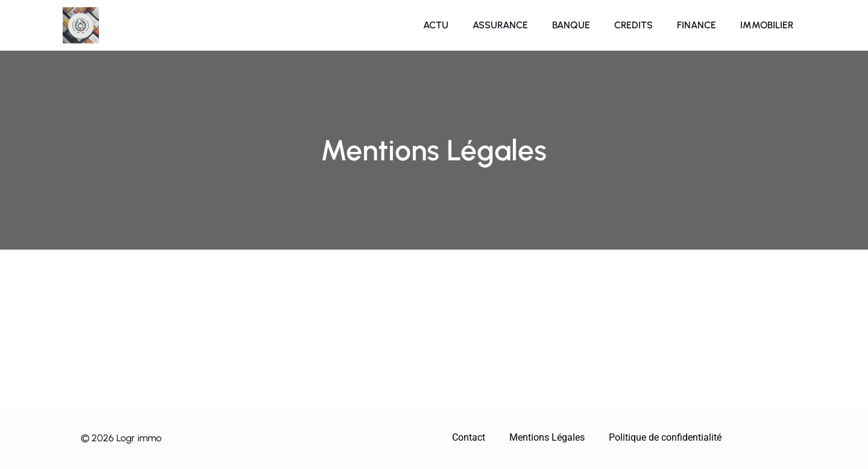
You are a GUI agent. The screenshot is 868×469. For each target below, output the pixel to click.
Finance (697, 25)
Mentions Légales (547, 437)
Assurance (500, 25)
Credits (634, 25)
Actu (436, 25)
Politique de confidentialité (665, 437)
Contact (469, 437)
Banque (571, 25)
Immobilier (767, 25)
